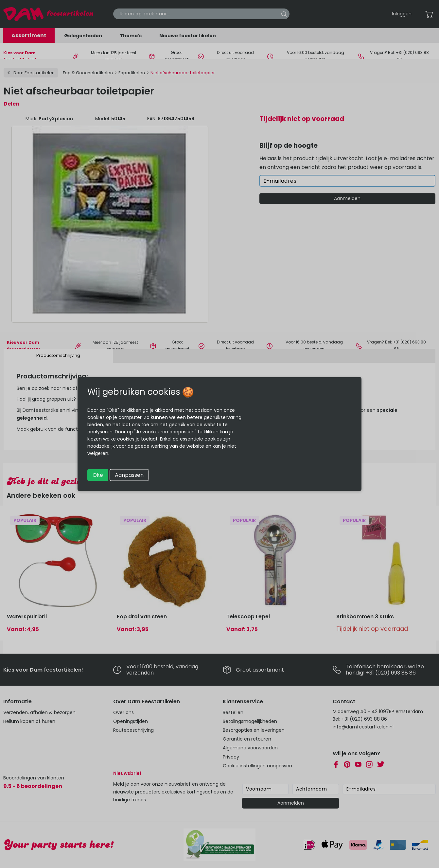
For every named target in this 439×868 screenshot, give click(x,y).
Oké (98, 475)
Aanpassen (129, 475)
